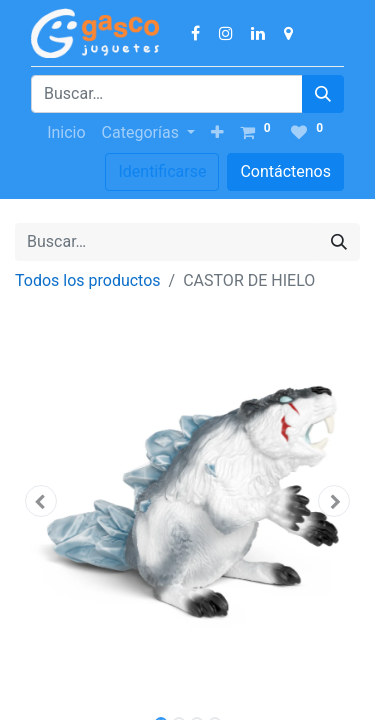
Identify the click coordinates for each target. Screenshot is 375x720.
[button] (217, 133)
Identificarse (162, 171)
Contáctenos (285, 171)
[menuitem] (66, 133)
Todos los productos (88, 280)
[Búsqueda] (323, 94)
